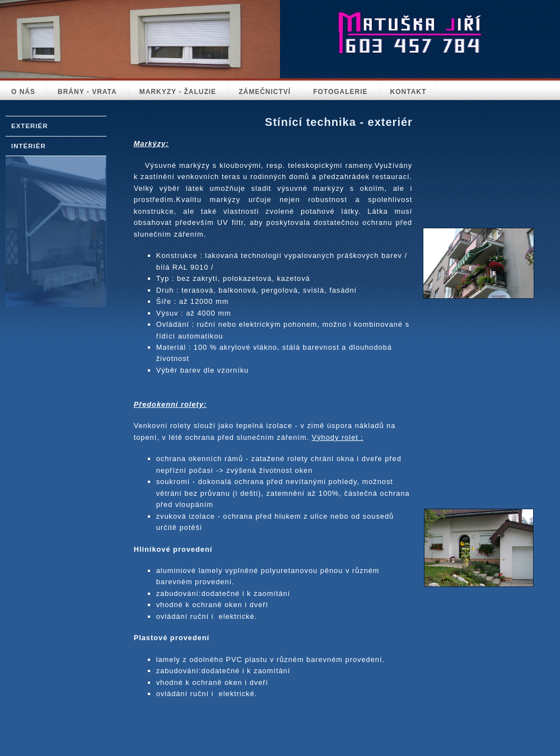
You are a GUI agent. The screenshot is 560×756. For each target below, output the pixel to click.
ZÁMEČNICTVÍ (265, 92)
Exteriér (30, 126)
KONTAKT (409, 92)
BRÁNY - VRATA (87, 92)
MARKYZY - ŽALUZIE (178, 92)
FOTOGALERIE (340, 92)
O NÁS (23, 92)
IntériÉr (29, 146)
